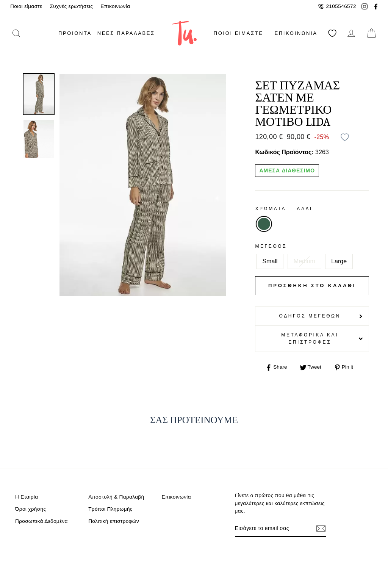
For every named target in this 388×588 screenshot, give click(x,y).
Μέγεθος (271, 246)
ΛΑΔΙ (264, 224)
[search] (26, 33)
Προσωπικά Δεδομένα (41, 521)
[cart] (371, 33)
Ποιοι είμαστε (26, 6)
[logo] (184, 33)
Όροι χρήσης (31, 509)
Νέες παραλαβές (126, 33)
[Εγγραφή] (321, 528)
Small (270, 261)
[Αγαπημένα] (332, 33)
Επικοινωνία (115, 6)
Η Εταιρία (27, 497)
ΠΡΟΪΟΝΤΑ (75, 33)
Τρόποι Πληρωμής (110, 509)
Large (339, 261)
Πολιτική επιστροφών (114, 521)
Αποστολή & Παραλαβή (116, 497)
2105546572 (337, 6)
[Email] (274, 528)
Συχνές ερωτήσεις (72, 6)
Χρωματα (284, 209)
